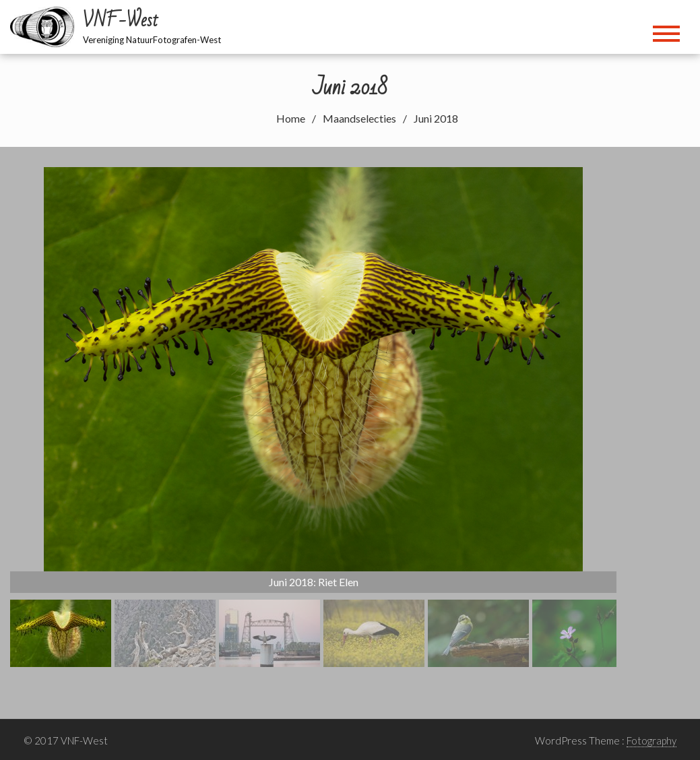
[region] (313, 417)
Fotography (651, 740)
